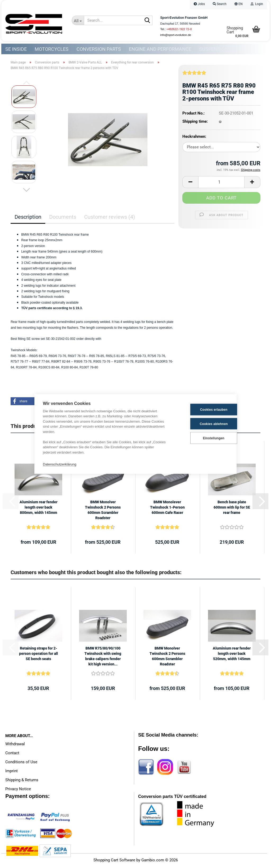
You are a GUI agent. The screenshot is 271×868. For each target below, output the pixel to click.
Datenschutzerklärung (60, 464)
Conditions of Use (21, 763)
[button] (239, 5)
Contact (12, 754)
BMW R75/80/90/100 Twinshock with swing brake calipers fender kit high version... (103, 657)
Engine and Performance (160, 49)
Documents (63, 218)
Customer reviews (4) (110, 218)
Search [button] (220, 4)
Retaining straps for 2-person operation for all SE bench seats (39, 655)
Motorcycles (52, 49)
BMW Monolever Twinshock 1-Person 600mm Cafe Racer (167, 509)
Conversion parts (99, 49)
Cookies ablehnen (202, 423)
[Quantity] (221, 183)
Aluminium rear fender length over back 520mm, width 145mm (232, 655)
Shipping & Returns (22, 781)
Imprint (12, 772)
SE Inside (16, 49)
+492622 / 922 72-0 (179, 29)
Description (28, 218)
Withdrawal (15, 745)
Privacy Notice (18, 790)
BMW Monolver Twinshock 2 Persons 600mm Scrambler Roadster (103, 511)
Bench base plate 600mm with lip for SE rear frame (232, 509)
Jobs (199, 4)
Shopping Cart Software (114, 861)
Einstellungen (202, 438)
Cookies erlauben (202, 409)
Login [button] (257, 4)
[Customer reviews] (194, 76)
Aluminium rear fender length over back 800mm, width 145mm (39, 509)
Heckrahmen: (194, 138)
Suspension (214, 49)
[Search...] (78, 20)
